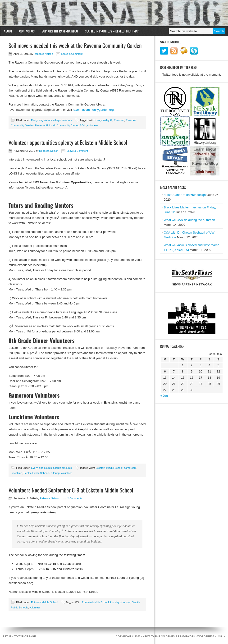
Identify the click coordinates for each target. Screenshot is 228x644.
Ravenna (119, 120)
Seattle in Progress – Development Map (112, 31)
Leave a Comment (72, 54)
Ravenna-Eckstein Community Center (57, 125)
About (8, 31)
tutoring (55, 473)
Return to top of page (19, 636)
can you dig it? (104, 120)
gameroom (130, 468)
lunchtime (16, 473)
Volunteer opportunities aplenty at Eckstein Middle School (68, 142)
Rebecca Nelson (43, 54)
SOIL (83, 125)
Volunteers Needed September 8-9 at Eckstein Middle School (71, 490)
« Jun (164, 396)
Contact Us (27, 31)
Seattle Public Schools (36, 473)
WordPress (206, 636)
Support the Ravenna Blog (60, 31)
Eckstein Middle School (109, 468)
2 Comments (75, 498)
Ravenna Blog (114, 13)
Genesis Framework (180, 636)
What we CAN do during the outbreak (189, 220)
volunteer (93, 125)
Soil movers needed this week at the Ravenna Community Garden (75, 45)
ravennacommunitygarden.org (93, 110)
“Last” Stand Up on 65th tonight (185, 195)
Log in (221, 636)
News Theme (151, 636)
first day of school (120, 602)
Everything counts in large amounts (51, 120)
